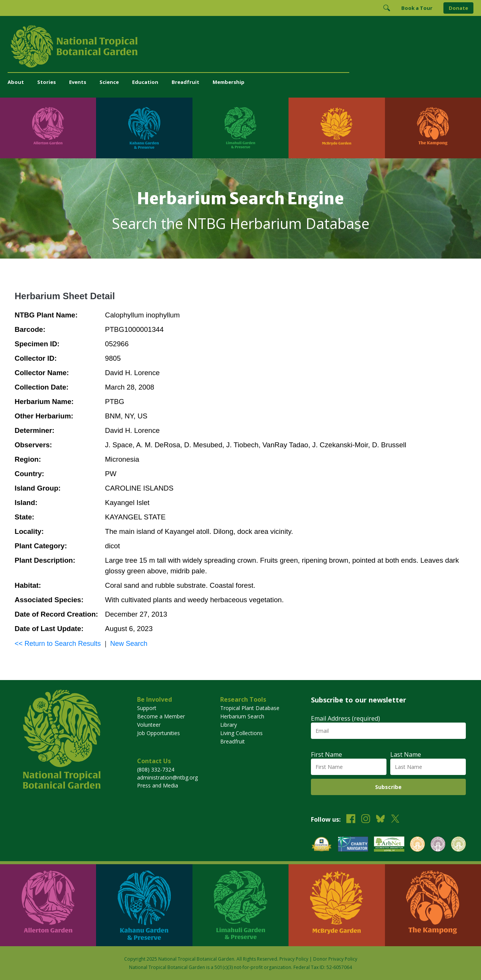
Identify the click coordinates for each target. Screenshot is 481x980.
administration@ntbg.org (167, 777)
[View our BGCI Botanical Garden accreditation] (417, 845)
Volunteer (149, 725)
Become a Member (161, 716)
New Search (129, 644)
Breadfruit (185, 82)
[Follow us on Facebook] (351, 820)
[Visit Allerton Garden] (48, 128)
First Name (326, 754)
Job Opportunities (158, 733)
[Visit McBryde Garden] (337, 128)
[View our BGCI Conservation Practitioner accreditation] (438, 845)
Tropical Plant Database (250, 708)
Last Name (406, 754)
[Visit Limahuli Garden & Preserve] (240, 128)
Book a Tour (417, 8)
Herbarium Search (242, 716)
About (16, 82)
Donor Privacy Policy (335, 959)
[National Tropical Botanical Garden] (240, 46)
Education (145, 82)
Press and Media (158, 785)
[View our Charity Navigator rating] (353, 845)
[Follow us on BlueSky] (380, 820)
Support (147, 708)
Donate (458, 8)
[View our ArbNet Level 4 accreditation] (389, 845)
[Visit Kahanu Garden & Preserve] (144, 128)
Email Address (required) (345, 718)
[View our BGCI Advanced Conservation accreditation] (458, 845)
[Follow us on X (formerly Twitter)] (395, 820)
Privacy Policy (294, 959)
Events (78, 82)
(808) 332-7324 (156, 769)
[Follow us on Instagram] (366, 820)
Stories (47, 82)
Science (109, 82)
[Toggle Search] (386, 8)
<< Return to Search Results (58, 644)
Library (229, 725)
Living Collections (241, 733)
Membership (229, 82)
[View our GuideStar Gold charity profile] (322, 845)
